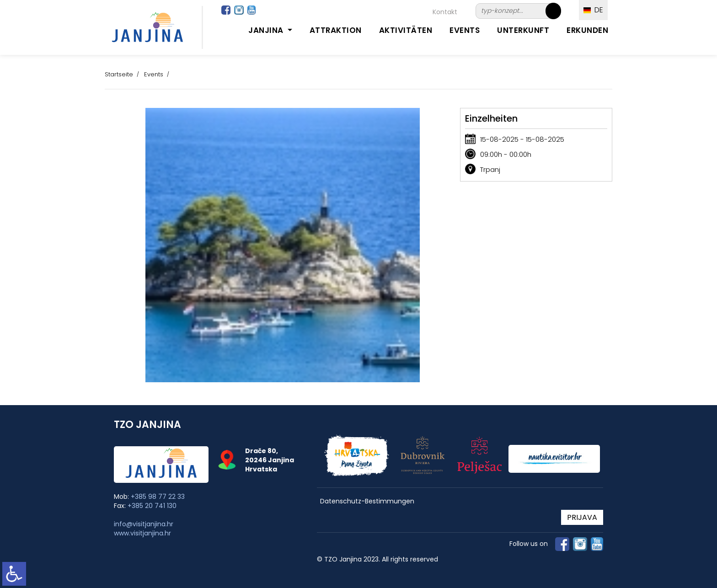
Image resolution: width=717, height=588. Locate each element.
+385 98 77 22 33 (158, 497)
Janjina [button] (267, 30)
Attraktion (336, 30)
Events (465, 30)
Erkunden (587, 30)
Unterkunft (523, 30)
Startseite (119, 74)
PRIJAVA (582, 517)
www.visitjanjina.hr (142, 533)
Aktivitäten (406, 30)
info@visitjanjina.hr (144, 524)
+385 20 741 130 (152, 506)
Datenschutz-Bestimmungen (367, 501)
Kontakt (445, 12)
